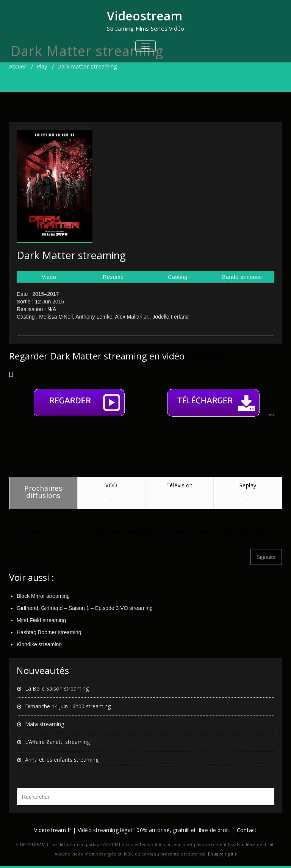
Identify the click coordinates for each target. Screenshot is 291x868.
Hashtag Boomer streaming (49, 632)
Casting (178, 277)
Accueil (18, 66)
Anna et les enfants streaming (62, 760)
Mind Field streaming (41, 620)
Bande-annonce (242, 277)
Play (42, 66)
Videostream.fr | (55, 830)
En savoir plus (222, 854)
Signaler (266, 557)
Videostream (145, 16)
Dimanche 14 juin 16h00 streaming (68, 706)
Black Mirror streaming (43, 596)
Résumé (113, 277)
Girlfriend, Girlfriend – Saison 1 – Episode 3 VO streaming (85, 608)
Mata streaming (45, 724)
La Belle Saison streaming (57, 688)
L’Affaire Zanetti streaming (57, 742)
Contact (247, 830)
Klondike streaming (39, 644)
